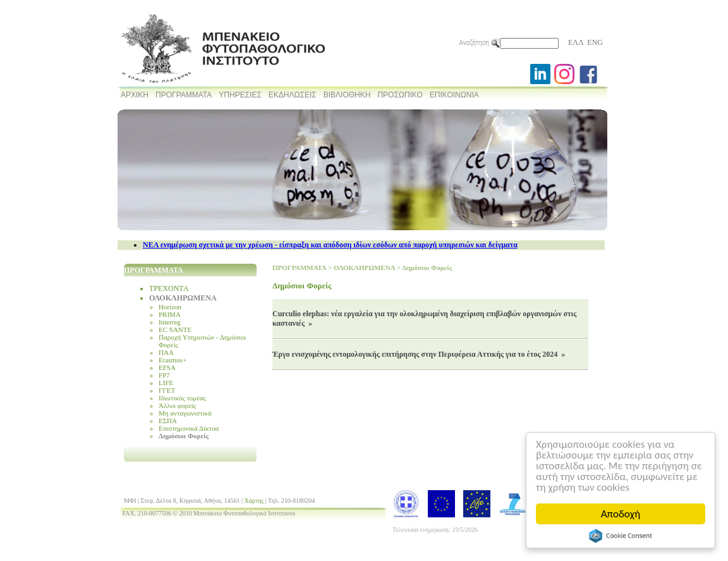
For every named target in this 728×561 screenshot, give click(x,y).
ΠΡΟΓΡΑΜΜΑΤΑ (184, 95)
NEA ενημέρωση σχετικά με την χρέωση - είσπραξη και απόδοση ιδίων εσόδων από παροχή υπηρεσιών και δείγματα (330, 245)
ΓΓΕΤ (167, 390)
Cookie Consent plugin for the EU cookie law (621, 536)
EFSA (167, 367)
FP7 (164, 375)
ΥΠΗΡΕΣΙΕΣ (240, 95)
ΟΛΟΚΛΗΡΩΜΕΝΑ (183, 298)
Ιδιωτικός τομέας (182, 398)
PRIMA (170, 314)
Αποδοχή (621, 514)
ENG (595, 42)
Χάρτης (254, 501)
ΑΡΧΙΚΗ (135, 95)
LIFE (166, 383)
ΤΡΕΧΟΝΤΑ (169, 288)
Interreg (170, 322)
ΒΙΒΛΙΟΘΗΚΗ (347, 95)
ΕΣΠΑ (168, 421)
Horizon (170, 307)
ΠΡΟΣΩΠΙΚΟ (400, 95)
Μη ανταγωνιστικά (185, 413)
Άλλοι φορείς (177, 405)
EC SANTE (175, 330)
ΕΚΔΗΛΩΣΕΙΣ (293, 95)
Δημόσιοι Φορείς (184, 436)
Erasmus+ (173, 360)
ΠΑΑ (166, 352)
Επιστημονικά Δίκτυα (189, 428)
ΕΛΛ (576, 42)
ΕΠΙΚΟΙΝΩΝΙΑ (454, 95)
